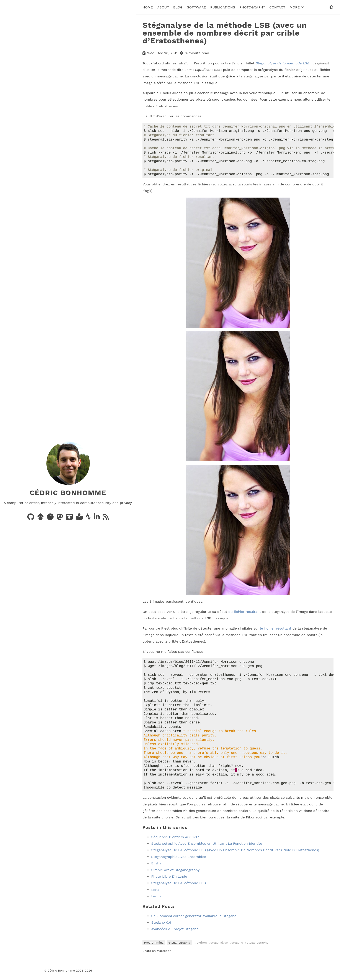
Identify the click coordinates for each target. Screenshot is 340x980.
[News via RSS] (106, 518)
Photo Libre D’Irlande (169, 895)
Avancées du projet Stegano (175, 947)
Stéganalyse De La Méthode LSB (178, 901)
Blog (178, 7)
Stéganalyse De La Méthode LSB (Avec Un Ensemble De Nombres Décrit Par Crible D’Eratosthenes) (235, 868)
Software (196, 7)
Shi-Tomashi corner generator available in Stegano (194, 934)
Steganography (179, 961)
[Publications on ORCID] (51, 518)
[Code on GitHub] (31, 518)
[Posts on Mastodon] (60, 518)
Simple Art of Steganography (175, 888)
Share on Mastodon (157, 969)
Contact (277, 7)
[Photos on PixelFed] (70, 518)
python (202, 961)
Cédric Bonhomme (68, 493)
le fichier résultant (276, 634)
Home (148, 7)
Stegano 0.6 (161, 941)
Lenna (156, 914)
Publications (223, 7)
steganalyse (219, 961)
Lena (155, 908)
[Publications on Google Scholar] (41, 518)
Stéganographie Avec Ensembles (179, 875)
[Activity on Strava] (89, 518)
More (297, 7)
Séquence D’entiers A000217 (175, 855)
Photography (252, 7)
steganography (257, 961)
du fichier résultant (245, 617)
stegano (237, 961)
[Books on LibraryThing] (80, 518)
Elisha (156, 881)
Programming (154, 961)
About (163, 7)
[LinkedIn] (97, 518)
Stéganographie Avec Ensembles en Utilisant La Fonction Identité (207, 862)
